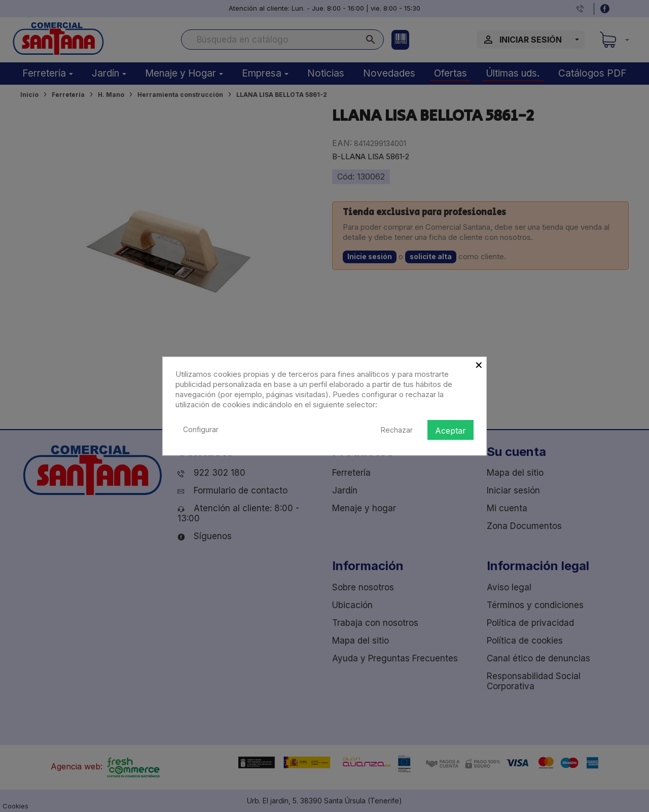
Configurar (201, 429)
